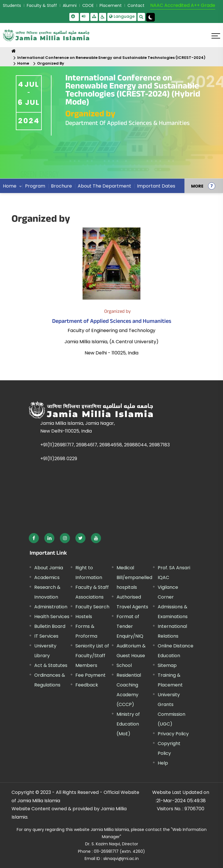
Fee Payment (90, 675)
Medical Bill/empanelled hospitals (134, 577)
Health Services (52, 617)
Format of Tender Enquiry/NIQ (130, 626)
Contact (136, 5)
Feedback (87, 685)
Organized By (51, 63)
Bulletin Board (50, 626)
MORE (197, 186)
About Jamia (49, 568)
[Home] (14, 51)
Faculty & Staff (42, 5)
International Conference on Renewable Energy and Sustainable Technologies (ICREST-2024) (111, 58)
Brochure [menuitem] (61, 186)
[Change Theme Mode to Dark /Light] (150, 17)
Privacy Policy (173, 734)
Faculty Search (92, 607)
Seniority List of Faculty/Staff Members (92, 656)
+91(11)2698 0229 (59, 459)
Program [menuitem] (35, 186)
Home (23, 63)
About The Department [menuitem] (104, 186)
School (124, 665)
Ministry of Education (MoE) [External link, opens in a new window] (128, 724)
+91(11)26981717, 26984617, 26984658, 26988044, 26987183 (105, 445)
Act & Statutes (51, 665)
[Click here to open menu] (216, 36)
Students (12, 5)
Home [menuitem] (10, 186)
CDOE (88, 5)
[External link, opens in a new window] (34, 538)
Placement (111, 5)
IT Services (46, 636)
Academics (47, 577)
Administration (51, 607)
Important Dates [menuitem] (156, 186)
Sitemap (167, 665)
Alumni (70, 5)
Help (163, 763)
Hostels (84, 617)
